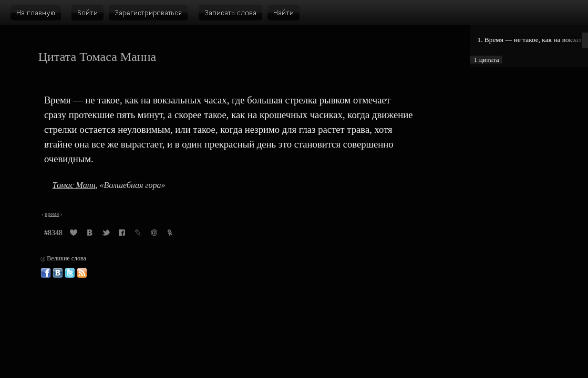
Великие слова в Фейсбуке (46, 273)
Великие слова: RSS (82, 273)
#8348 (53, 233)
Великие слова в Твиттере (70, 273)
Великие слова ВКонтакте (58, 273)
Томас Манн (74, 185)
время (52, 214)
